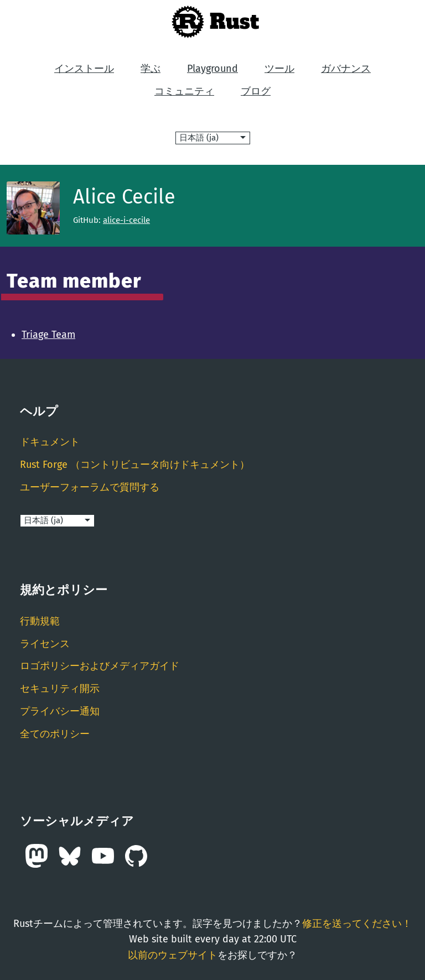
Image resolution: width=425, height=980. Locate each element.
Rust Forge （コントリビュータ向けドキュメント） (135, 465)
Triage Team (48, 335)
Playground (212, 69)
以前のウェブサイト (173, 955)
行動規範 (40, 621)
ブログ (256, 91)
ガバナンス (346, 69)
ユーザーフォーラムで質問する (90, 487)
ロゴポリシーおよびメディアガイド (100, 666)
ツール (279, 69)
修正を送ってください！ (357, 924)
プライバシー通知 (60, 711)
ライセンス (45, 644)
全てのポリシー (55, 734)
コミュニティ (184, 91)
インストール (84, 69)
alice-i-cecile (126, 220)
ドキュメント (50, 442)
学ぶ (151, 69)
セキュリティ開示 (60, 689)
